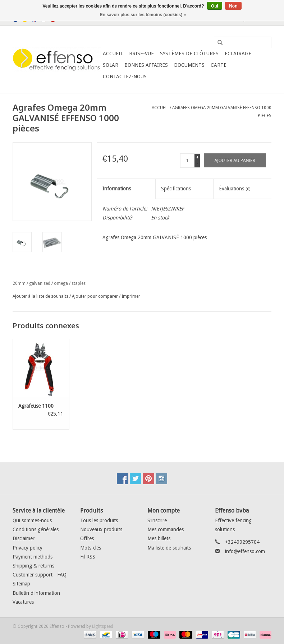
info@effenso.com (245, 551)
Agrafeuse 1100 (36, 406)
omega (61, 283)
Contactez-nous (125, 77)
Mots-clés (91, 548)
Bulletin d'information (36, 593)
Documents (189, 65)
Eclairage (238, 54)
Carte (219, 65)
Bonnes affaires (146, 65)
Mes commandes (166, 529)
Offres (87, 538)
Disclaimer (24, 538)
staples (79, 283)
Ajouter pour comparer (95, 296)
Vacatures (23, 602)
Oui (215, 6)
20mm (19, 283)
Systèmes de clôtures (189, 54)
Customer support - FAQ (40, 575)
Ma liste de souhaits (169, 548)
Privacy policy (28, 548)
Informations (117, 189)
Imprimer (131, 296)
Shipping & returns (33, 566)
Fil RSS (88, 557)
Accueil (113, 54)
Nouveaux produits (101, 529)
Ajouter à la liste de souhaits (40, 296)
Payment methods (33, 557)
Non (233, 6)
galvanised (40, 283)
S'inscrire (157, 520)
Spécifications (176, 189)
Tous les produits (99, 520)
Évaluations (235, 189)
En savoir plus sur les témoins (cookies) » (143, 15)
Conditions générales (36, 529)
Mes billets (159, 538)
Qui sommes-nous (32, 520)
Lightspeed (103, 626)
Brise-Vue (141, 54)
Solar (111, 65)
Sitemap (21, 584)
